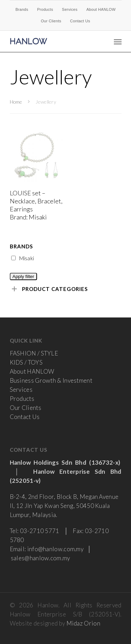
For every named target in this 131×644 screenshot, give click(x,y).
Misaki (23, 258)
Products (45, 9)
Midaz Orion (83, 623)
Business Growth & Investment (51, 380)
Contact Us (80, 21)
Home (16, 102)
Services (70, 9)
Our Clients (51, 21)
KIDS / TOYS (26, 362)
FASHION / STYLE (34, 353)
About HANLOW (101, 9)
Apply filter (23, 276)
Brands (22, 9)
